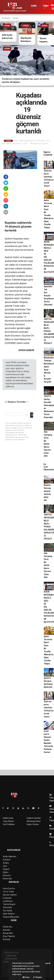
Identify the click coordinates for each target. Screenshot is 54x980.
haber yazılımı (8, 965)
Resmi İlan (7, 879)
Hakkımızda (8, 818)
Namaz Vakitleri (10, 895)
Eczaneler (7, 898)
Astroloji (6, 939)
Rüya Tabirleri (9, 936)
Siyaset (6, 869)
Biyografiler (8, 933)
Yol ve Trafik (8, 892)
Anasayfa (6, 18)
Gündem (7, 860)
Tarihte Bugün (9, 904)
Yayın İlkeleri (8, 821)
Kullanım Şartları (34, 818)
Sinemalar (7, 907)
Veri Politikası (9, 824)
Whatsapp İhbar (34, 821)
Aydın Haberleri (36, 7)
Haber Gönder (33, 824)
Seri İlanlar (8, 911)
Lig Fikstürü (8, 901)
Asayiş (16, 18)
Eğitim (6, 872)
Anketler (7, 930)
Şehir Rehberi (9, 914)
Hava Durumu (9, 888)
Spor (5, 866)
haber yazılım (9, 971)
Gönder (32, 415)
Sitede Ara (8, 927)
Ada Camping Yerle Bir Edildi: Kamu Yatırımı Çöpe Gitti (48, 444)
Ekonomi (7, 875)
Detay (26, 977)
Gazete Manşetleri (11, 917)
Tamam (37, 977)
